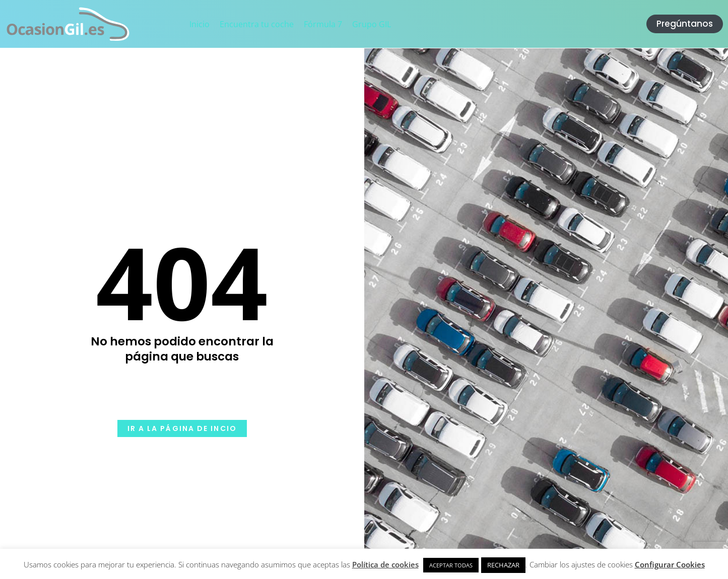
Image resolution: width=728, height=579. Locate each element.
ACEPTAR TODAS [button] (451, 565)
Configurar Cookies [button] (670, 564)
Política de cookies (385, 564)
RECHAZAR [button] (503, 565)
